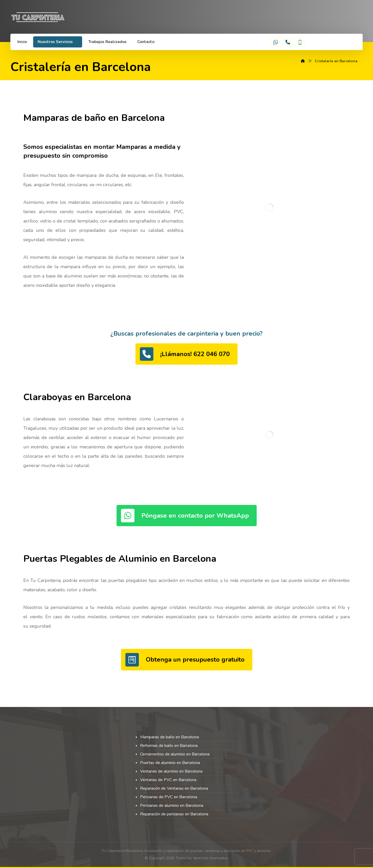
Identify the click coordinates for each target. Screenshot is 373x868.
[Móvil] (300, 42)
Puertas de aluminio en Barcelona (170, 763)
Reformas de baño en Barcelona (169, 746)
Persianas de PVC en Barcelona (169, 797)
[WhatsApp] (276, 42)
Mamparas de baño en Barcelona (170, 737)
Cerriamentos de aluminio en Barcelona (175, 754)
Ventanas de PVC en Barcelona (168, 780)
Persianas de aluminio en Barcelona (172, 805)
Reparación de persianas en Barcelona (174, 814)
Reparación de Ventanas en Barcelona (174, 788)
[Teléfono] (288, 42)
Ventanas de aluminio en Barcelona (171, 771)
